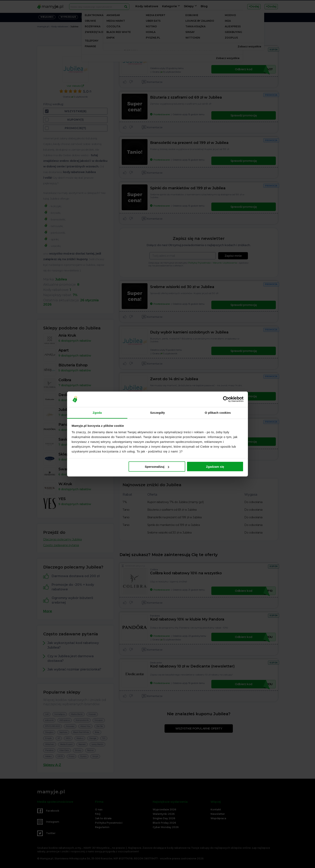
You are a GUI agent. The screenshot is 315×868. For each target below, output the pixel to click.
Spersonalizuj (157, 467)
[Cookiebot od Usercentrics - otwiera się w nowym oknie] (226, 399)
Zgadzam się (215, 467)
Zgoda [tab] (97, 412)
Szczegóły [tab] (157, 412)
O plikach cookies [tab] (218, 412)
